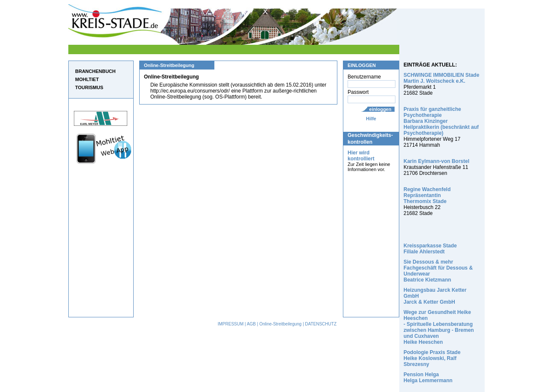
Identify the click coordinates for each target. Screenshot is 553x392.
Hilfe (371, 119)
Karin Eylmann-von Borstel (436, 161)
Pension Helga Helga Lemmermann (428, 377)
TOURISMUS (89, 87)
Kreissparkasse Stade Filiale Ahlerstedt (430, 249)
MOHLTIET (87, 79)
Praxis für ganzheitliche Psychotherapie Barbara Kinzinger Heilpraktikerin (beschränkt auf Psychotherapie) (441, 121)
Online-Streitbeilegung (280, 324)
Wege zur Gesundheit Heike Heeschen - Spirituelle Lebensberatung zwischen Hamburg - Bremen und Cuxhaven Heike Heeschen (439, 327)
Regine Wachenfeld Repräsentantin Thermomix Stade (427, 195)
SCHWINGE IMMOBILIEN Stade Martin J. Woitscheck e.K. (441, 78)
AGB (251, 324)
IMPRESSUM (231, 324)
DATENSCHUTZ (321, 324)
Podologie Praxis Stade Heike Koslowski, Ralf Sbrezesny (432, 358)
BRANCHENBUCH (95, 71)
